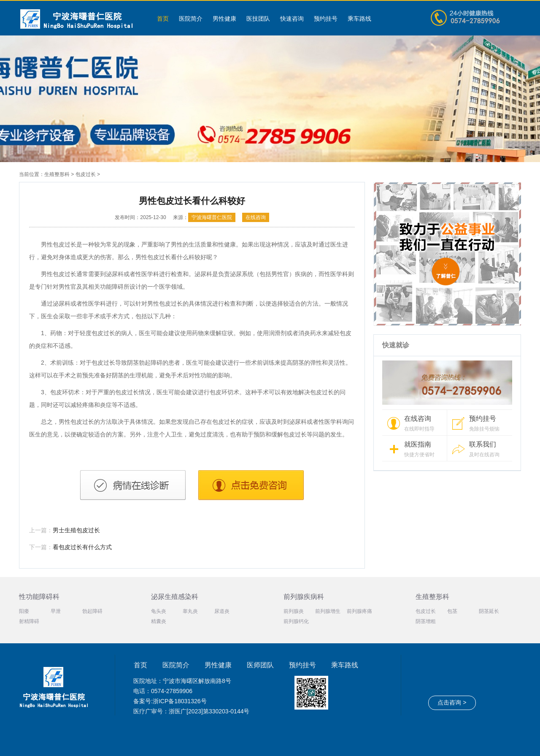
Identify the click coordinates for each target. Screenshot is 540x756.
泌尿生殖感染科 (175, 597)
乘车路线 (359, 19)
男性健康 (224, 19)
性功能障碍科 (39, 597)
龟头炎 (159, 611)
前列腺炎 (294, 611)
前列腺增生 (328, 611)
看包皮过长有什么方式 (82, 547)
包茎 (452, 611)
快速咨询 (292, 19)
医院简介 (191, 19)
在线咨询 (256, 217)
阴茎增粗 (426, 621)
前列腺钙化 (296, 621)
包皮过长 (86, 174)
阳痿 (24, 611)
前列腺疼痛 (359, 611)
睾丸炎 (190, 611)
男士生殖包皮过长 (76, 530)
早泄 (56, 611)
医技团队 (258, 19)
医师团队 (260, 665)
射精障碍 (29, 621)
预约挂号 (326, 19)
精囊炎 (159, 621)
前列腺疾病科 (304, 597)
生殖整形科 (57, 174)
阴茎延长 (489, 611)
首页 (163, 19)
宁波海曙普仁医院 (212, 217)
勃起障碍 (92, 611)
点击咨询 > (452, 702)
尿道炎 (222, 611)
